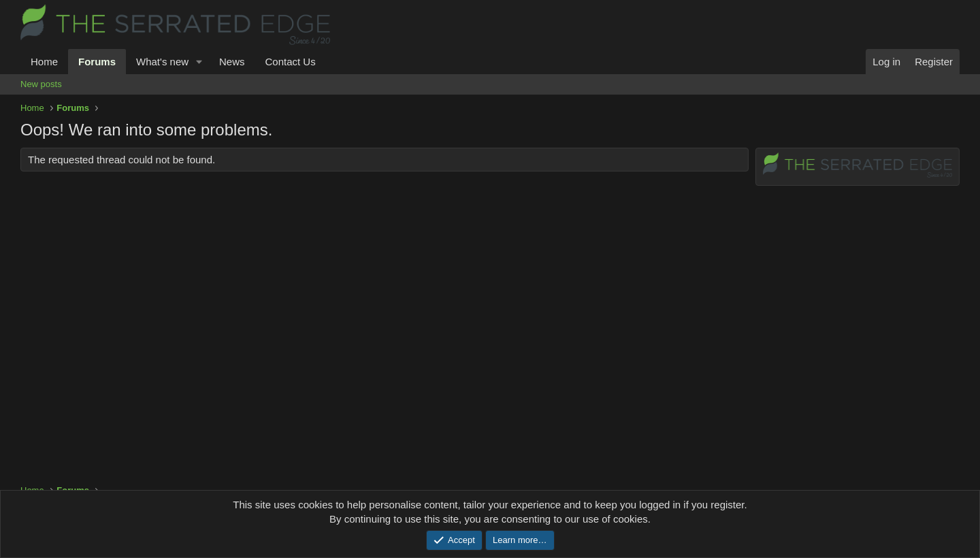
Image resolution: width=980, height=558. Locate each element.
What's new (162, 62)
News (232, 62)
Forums (97, 62)
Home (44, 62)
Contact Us (290, 62)
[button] (199, 62)
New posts (41, 84)
